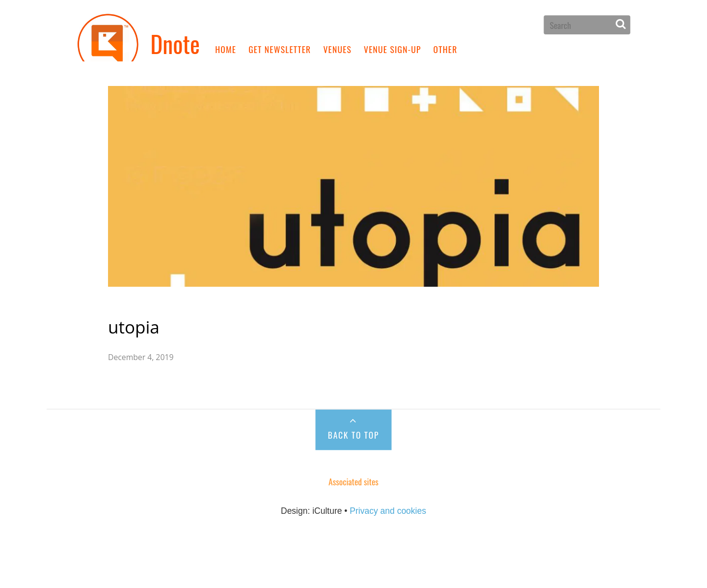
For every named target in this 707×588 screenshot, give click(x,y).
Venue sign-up (393, 49)
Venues (337, 49)
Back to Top (353, 412)
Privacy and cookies (388, 489)
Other (446, 49)
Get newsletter (280, 49)
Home (226, 49)
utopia (158, 304)
